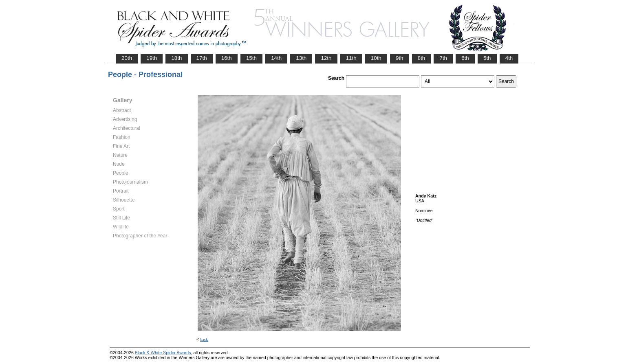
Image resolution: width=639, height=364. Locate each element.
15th (251, 58)
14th (276, 58)
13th (301, 58)
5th (487, 58)
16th (227, 58)
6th (465, 58)
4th (509, 58)
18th (176, 58)
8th (422, 58)
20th (127, 58)
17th (202, 58)
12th (326, 58)
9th (400, 58)
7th (443, 58)
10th (376, 58)
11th (351, 58)
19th (152, 58)
